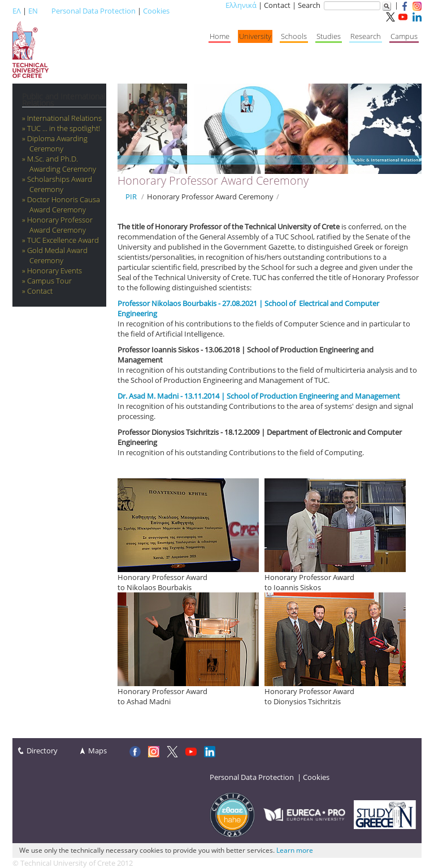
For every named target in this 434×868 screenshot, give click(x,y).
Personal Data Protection (94, 11)
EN (33, 11)
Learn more (295, 850)
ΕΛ (17, 11)
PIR (131, 197)
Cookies (156, 11)
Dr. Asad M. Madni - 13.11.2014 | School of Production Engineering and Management (259, 396)
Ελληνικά (241, 5)
